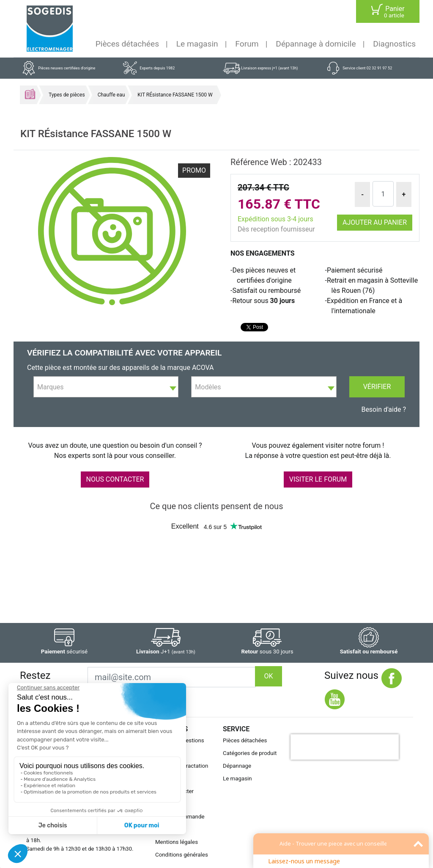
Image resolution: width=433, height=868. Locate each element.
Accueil (30, 94)
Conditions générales (182, 855)
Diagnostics (394, 44)
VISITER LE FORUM (318, 479)
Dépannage (237, 766)
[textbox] (106, 387)
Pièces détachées (127, 44)
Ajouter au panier (375, 222)
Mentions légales (177, 842)
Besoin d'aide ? (384, 409)
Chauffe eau (111, 95)
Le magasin (197, 44)
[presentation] (345, 747)
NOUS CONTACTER (115, 479)
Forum (247, 44)
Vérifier (377, 387)
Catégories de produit (250, 753)
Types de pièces (67, 95)
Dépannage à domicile (316, 44)
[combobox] (106, 387)
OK (268, 676)
